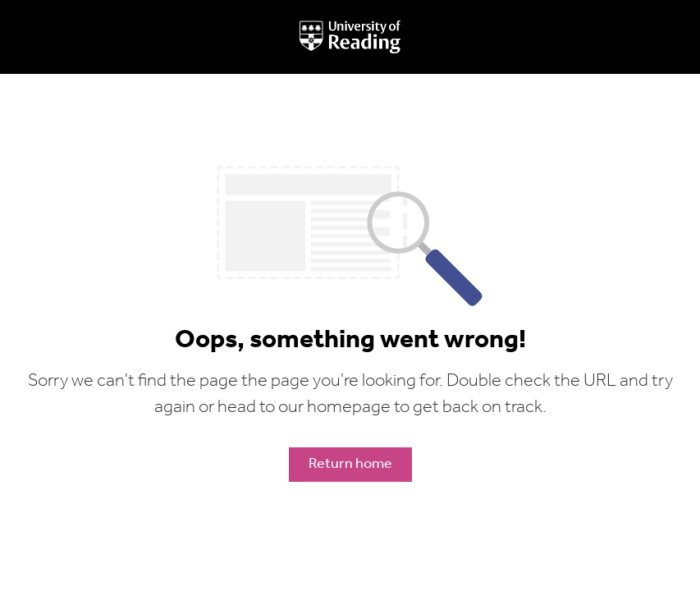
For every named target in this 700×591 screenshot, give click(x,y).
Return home (350, 464)
